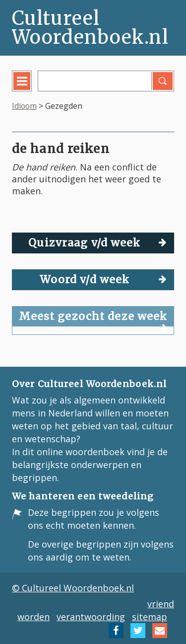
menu (29, 88)
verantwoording (91, 617)
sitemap (150, 617)
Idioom (24, 106)
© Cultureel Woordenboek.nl (73, 588)
